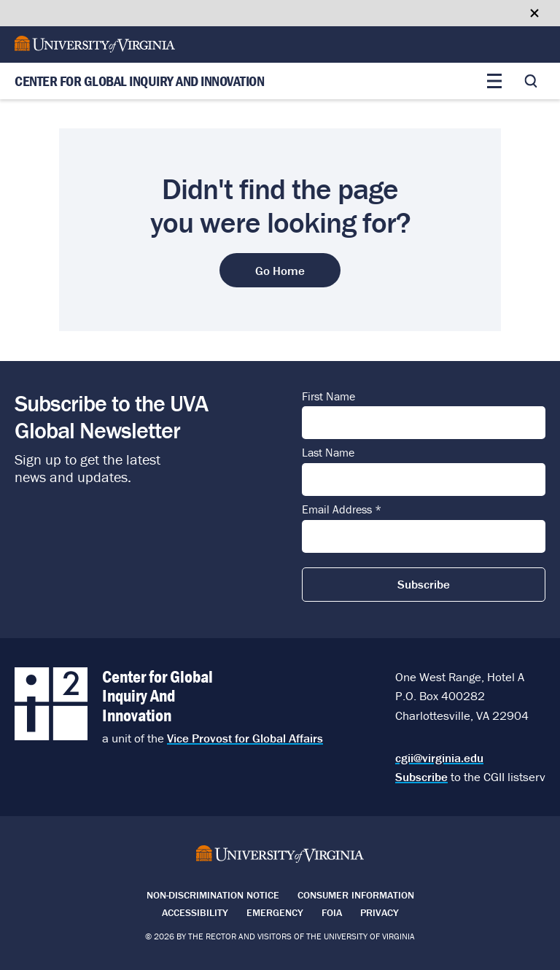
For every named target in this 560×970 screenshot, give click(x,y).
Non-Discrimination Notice (213, 895)
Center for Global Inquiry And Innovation (139, 81)
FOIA (332, 912)
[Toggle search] (531, 81)
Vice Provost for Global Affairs (245, 738)
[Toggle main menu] (494, 81)
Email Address (342, 510)
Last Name (328, 453)
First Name (328, 397)
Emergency (275, 912)
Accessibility (195, 912)
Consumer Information (356, 895)
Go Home (280, 271)
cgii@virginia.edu (439, 758)
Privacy (380, 912)
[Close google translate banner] (534, 13)
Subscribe (421, 777)
